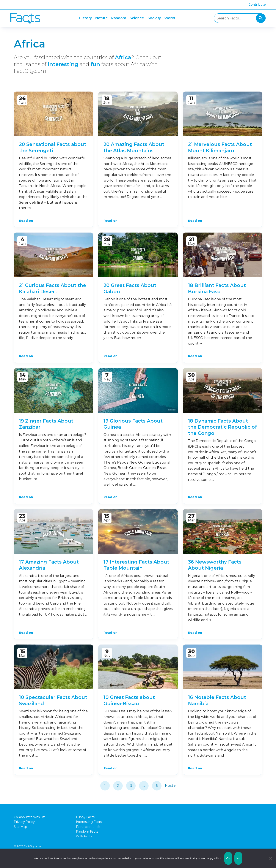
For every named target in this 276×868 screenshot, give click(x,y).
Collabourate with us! (29, 817)
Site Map (20, 827)
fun (95, 64)
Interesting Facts (89, 822)
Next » (170, 786)
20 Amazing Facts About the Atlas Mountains (134, 147)
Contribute (257, 5)
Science (137, 18)
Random (119, 18)
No (238, 858)
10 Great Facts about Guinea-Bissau (129, 700)
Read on (26, 221)
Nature (102, 18)
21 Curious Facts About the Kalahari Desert (53, 288)
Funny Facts (85, 817)
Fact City (25, 18)
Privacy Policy (24, 822)
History (85, 18)
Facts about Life (88, 827)
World (170, 18)
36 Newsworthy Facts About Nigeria (215, 565)
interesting (63, 64)
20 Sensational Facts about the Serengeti (53, 147)
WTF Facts (84, 836)
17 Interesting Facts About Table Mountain (136, 565)
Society (154, 18)
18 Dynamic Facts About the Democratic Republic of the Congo (223, 427)
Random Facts (87, 832)
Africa (123, 57)
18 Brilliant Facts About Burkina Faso (217, 288)
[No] (271, 858)
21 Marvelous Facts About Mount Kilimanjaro (220, 147)
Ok (228, 858)
